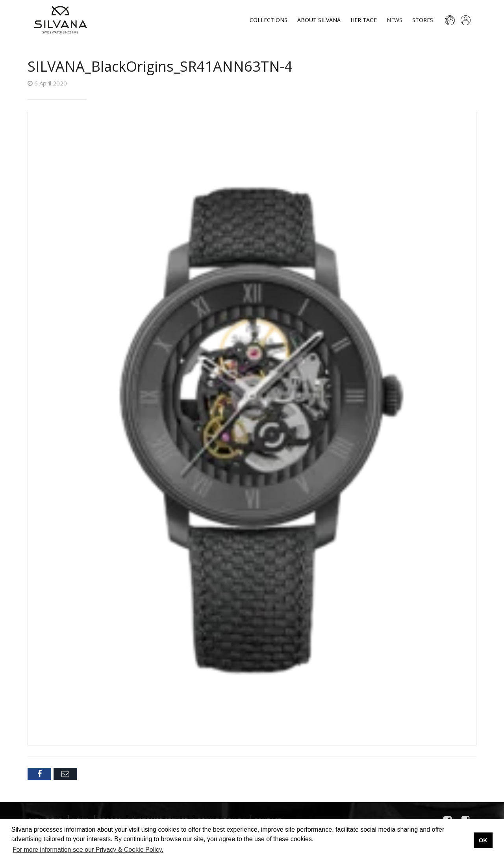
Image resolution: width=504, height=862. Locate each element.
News (395, 20)
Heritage (364, 20)
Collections (269, 20)
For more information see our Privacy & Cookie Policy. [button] (88, 850)
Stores (423, 20)
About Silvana (319, 20)
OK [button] (483, 840)
